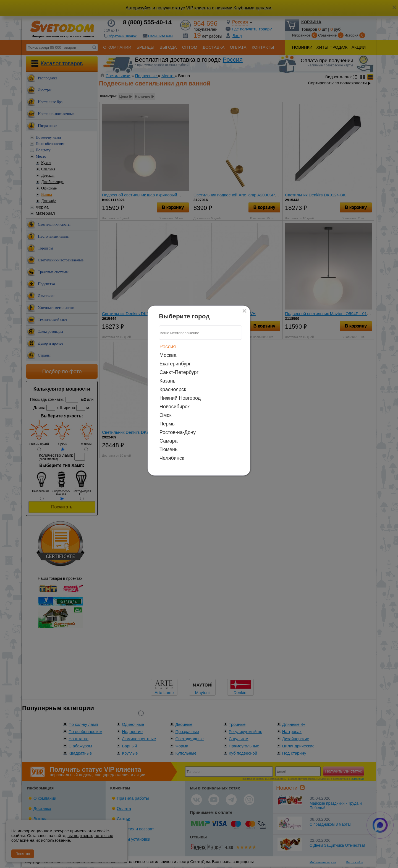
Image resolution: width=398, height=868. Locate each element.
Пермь (167, 424)
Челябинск (172, 458)
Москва (168, 355)
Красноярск (173, 389)
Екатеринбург (175, 364)
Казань (167, 381)
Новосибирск (175, 407)
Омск (165, 415)
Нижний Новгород (180, 398)
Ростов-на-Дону (178, 432)
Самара (169, 441)
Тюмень (168, 449)
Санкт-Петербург (179, 372)
